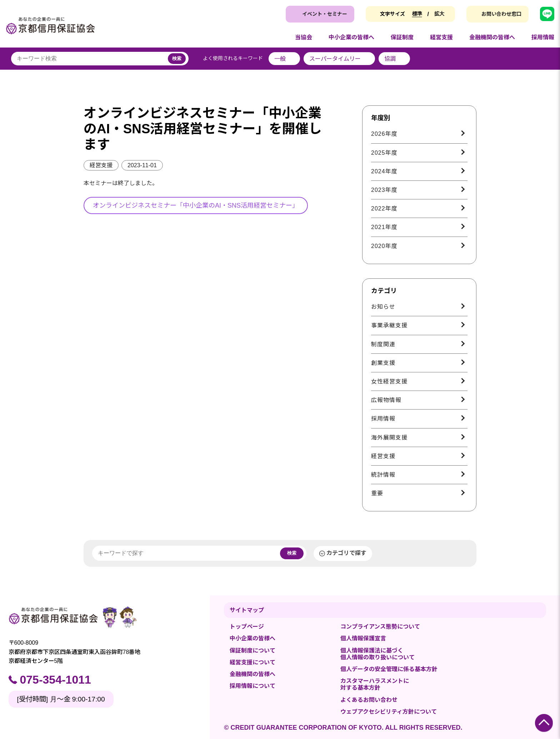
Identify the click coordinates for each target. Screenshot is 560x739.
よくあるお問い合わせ (369, 700)
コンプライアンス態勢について (380, 627)
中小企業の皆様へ (252, 638)
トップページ (247, 627)
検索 (177, 58)
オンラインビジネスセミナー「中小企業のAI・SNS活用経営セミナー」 (196, 205)
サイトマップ (247, 610)
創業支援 (383, 363)
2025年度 (384, 153)
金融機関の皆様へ (252, 674)
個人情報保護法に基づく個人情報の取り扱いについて (377, 654)
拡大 (439, 14)
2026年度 (384, 134)
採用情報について (252, 686)
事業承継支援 (389, 325)
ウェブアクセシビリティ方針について (389, 712)
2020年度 (384, 246)
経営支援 (101, 165)
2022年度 (384, 209)
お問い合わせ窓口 (501, 14)
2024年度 (384, 171)
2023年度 (384, 190)
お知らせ (383, 307)
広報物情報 (386, 400)
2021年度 (384, 227)
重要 (377, 493)
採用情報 (383, 419)
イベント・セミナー (325, 14)
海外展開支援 (389, 438)
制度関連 (383, 344)
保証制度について (252, 651)
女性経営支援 (389, 381)
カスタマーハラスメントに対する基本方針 (375, 684)
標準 (417, 14)
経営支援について (252, 662)
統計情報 (383, 475)
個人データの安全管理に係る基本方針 (389, 669)
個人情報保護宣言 (363, 638)
